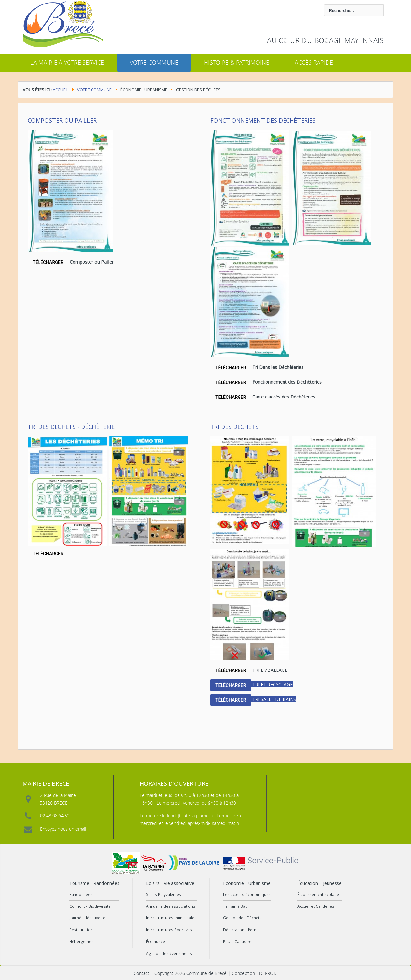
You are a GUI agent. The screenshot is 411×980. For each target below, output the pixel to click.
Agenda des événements (169, 953)
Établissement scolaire (318, 894)
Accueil (61, 90)
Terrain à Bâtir (236, 906)
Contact (141, 973)
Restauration (81, 930)
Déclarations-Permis (242, 930)
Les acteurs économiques (247, 894)
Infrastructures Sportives (169, 930)
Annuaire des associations (171, 906)
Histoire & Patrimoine (236, 62)
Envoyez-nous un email (63, 829)
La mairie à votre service (67, 62)
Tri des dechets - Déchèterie (71, 427)
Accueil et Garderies (316, 906)
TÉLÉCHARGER (48, 262)
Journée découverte (87, 918)
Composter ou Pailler (62, 120)
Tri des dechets (234, 427)
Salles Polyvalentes (164, 894)
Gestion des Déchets (242, 918)
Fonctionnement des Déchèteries (263, 120)
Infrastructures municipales (171, 918)
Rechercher (184, 5)
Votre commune (154, 62)
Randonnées (81, 894)
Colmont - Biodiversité (90, 906)
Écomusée (156, 941)
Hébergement (82, 941)
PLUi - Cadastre (237, 941)
